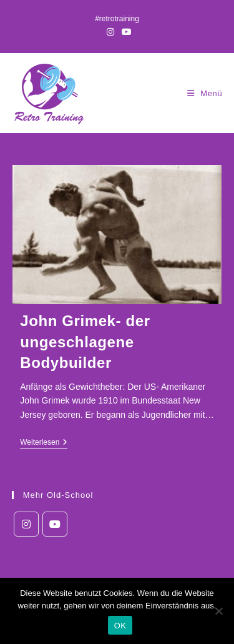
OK (120, 626)
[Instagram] (26, 524)
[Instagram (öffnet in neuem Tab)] (110, 32)
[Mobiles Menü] (205, 93)
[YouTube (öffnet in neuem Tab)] (125, 32)
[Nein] (218, 611)
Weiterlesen (44, 443)
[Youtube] (55, 524)
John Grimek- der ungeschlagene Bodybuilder (85, 342)
